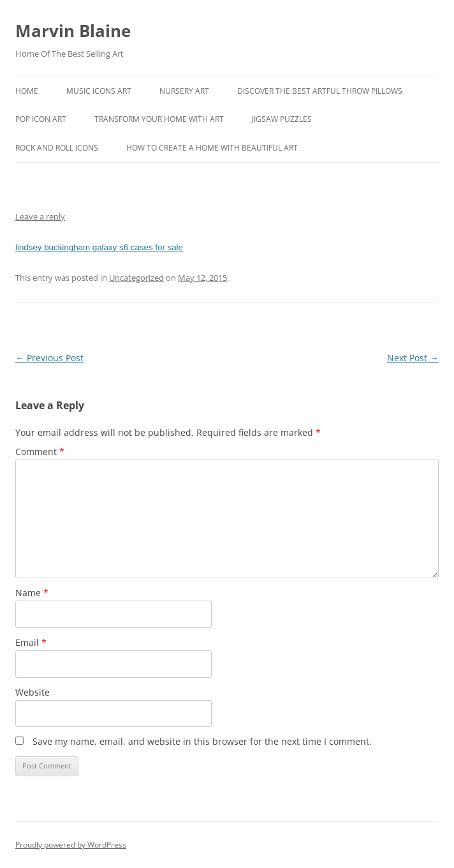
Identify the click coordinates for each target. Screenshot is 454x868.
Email (31, 642)
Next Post (413, 358)
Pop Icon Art (41, 119)
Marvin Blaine (73, 31)
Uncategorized (136, 278)
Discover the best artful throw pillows (320, 91)
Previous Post (49, 358)
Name (32, 593)
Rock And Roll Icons (57, 148)
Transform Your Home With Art (159, 119)
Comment (40, 452)
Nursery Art (184, 91)
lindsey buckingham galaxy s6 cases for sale (99, 247)
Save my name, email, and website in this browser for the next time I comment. (202, 741)
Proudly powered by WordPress (71, 845)
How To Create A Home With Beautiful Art (212, 148)
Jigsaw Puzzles (282, 119)
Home (27, 91)
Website (33, 692)
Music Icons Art (99, 91)
